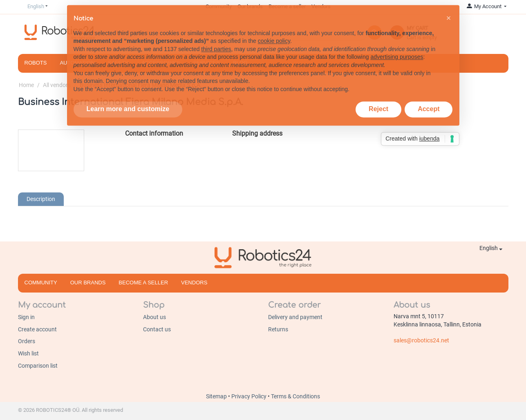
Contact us (157, 329)
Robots (36, 63)
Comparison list (38, 366)
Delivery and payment (295, 317)
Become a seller (143, 283)
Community (41, 283)
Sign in (26, 317)
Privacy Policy (250, 396)
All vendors (57, 85)
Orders (27, 341)
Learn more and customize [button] (128, 97)
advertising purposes (397, 45)
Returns (278, 329)
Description (41, 199)
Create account (37, 329)
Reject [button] (378, 97)
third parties (216, 37)
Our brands (88, 283)
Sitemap (217, 396)
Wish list (28, 353)
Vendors (194, 283)
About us (154, 317)
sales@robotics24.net (421, 340)
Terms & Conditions (295, 396)
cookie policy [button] (274, 29)
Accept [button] (429, 97)
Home (26, 85)
